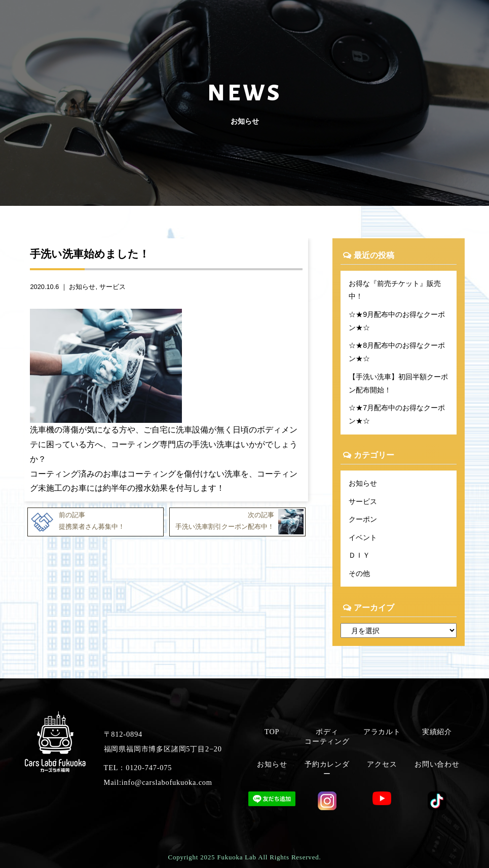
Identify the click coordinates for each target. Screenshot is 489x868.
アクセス (382, 764)
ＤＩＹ (359, 555)
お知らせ (82, 287)
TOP (272, 732)
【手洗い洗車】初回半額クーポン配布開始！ (398, 383)
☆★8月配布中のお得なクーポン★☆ (397, 352)
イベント (363, 537)
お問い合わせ (437, 764)
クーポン (363, 519)
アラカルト (382, 732)
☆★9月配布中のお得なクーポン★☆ (397, 321)
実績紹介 (437, 732)
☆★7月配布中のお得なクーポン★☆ (397, 414)
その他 (359, 573)
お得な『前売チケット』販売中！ (395, 290)
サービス (112, 287)
